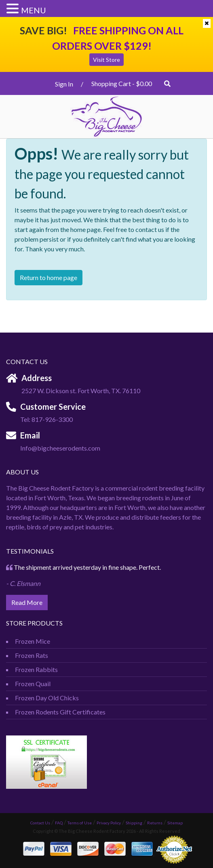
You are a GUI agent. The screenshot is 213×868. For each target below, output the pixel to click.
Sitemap (175, 823)
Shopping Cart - (122, 83)
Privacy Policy (109, 823)
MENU (34, 10)
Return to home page (49, 277)
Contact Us (40, 823)
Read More (27, 602)
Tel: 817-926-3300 (46, 419)
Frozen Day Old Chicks (47, 698)
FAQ (59, 823)
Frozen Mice (33, 641)
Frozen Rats (32, 655)
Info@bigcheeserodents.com (60, 448)
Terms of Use (80, 823)
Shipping (134, 823)
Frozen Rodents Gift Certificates (60, 712)
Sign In (64, 84)
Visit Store (106, 60)
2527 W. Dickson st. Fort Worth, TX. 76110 (81, 391)
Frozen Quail (33, 684)
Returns (155, 823)
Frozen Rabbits (36, 669)
